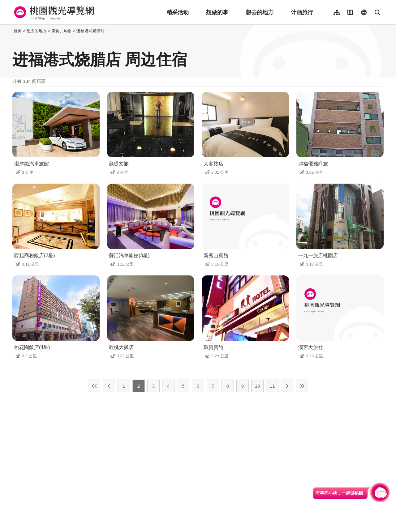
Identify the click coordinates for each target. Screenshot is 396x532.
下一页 (287, 386)
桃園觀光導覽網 (53, 12)
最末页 (302, 386)
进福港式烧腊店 (90, 31)
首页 (18, 31)
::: (11, 31)
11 (272, 386)
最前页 (94, 386)
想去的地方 (260, 12)
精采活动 (178, 12)
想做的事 (217, 12)
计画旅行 (302, 12)
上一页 (109, 386)
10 (258, 386)
